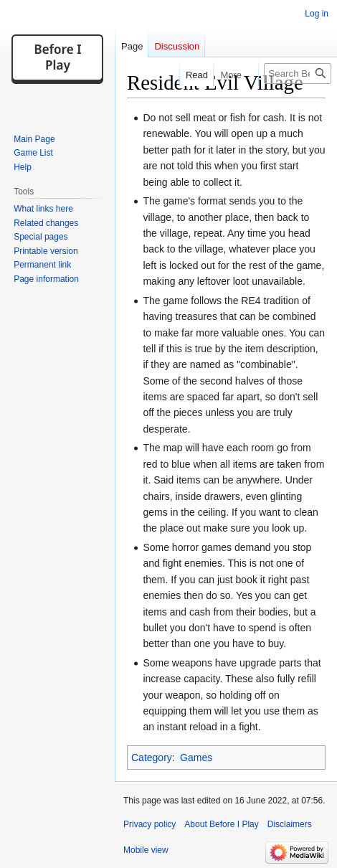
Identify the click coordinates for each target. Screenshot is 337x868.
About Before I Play (221, 824)
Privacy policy (149, 824)
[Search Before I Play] (298, 74)
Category (152, 758)
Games (196, 758)
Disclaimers (290, 824)
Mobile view (146, 850)
